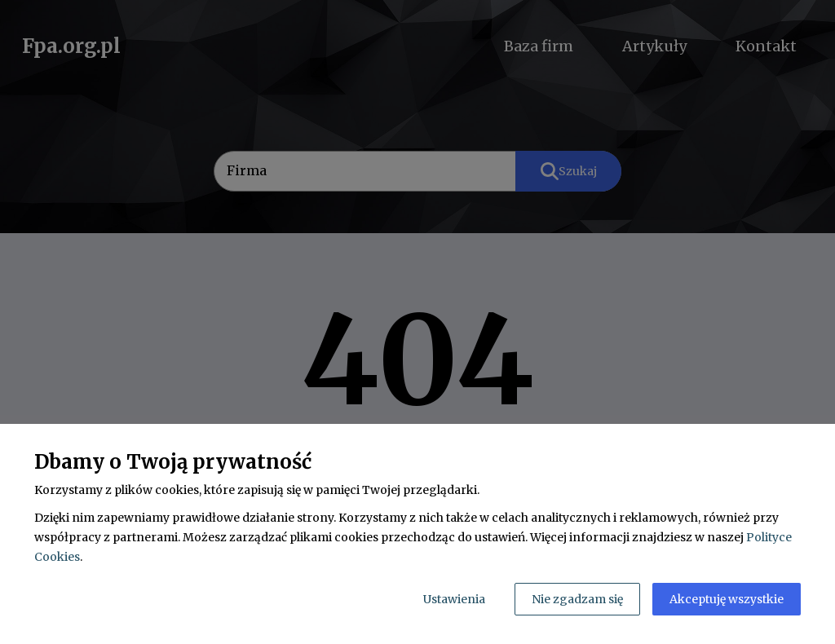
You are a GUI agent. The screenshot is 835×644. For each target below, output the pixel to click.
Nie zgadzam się (577, 599)
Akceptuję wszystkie (727, 599)
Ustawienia (454, 599)
